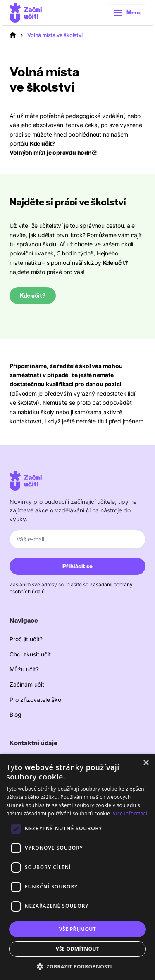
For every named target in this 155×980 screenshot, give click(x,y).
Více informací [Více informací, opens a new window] (130, 814)
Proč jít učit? (26, 639)
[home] (26, 13)
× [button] (146, 763)
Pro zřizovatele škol (36, 700)
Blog (15, 714)
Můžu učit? (24, 669)
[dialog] (77, 867)
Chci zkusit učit (30, 654)
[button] (128, 13)
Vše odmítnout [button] (77, 949)
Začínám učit (27, 684)
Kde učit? (33, 296)
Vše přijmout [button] (77, 929)
